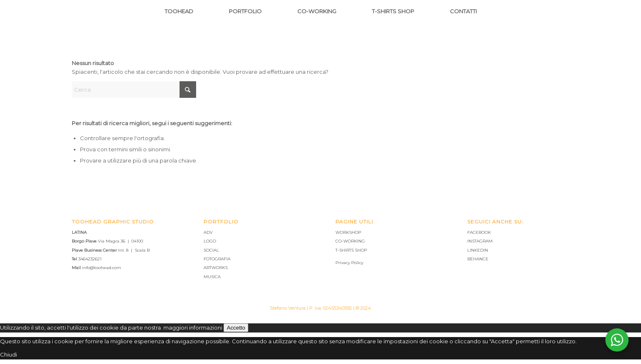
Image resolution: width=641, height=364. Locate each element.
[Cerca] (134, 90)
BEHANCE (478, 259)
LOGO (210, 241)
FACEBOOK (479, 232)
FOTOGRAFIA (217, 259)
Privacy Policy (349, 263)
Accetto (236, 328)
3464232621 (90, 259)
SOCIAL (211, 250)
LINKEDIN (478, 250)
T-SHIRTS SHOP (351, 250)
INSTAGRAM (480, 241)
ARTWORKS (216, 268)
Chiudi (8, 354)
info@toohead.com (102, 268)
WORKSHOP (348, 232)
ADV (208, 232)
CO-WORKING (350, 241)
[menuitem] (179, 11)
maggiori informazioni (193, 328)
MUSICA (212, 277)
